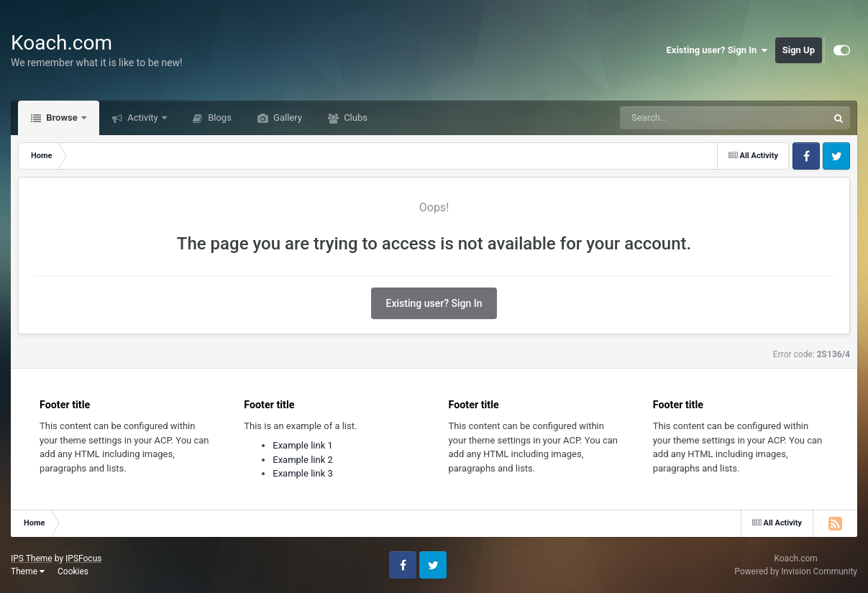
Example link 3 (303, 473)
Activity (143, 118)
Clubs (355, 118)
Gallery (287, 118)
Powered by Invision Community (796, 571)
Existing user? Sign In (717, 50)
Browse (62, 118)
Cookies (73, 571)
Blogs (219, 118)
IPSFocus (83, 558)
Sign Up (799, 50)
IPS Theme (32, 558)
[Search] (687, 118)
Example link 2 (303, 460)
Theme (28, 571)
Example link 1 (303, 445)
